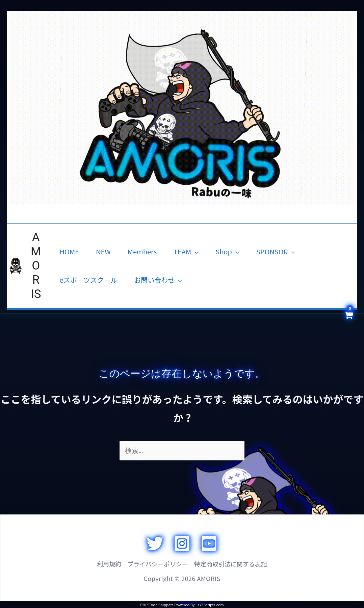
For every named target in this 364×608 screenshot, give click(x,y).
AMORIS (36, 266)
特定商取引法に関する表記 (231, 564)
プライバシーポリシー (158, 564)
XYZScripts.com (210, 605)
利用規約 (109, 564)
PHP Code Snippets (157, 605)
